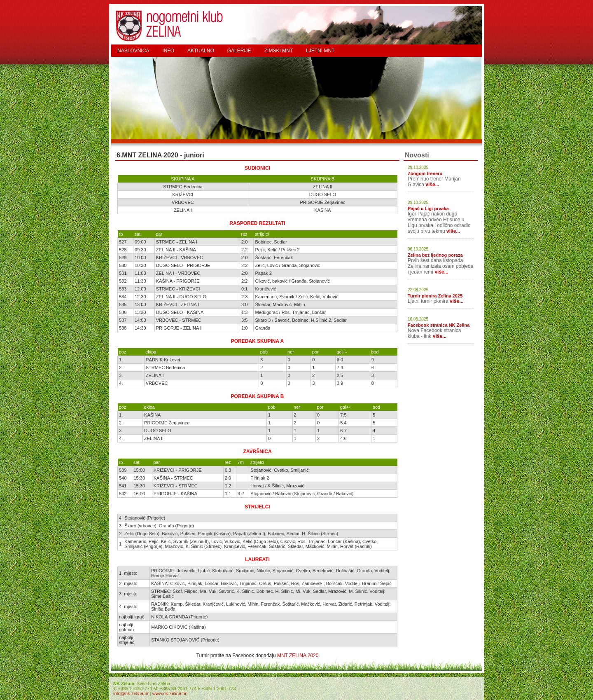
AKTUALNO (201, 51)
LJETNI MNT (320, 51)
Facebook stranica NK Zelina (439, 325)
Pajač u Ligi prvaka (428, 208)
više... (432, 185)
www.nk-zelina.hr (169, 693)
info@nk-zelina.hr (131, 693)
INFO (168, 51)
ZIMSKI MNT (279, 51)
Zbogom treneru (425, 173)
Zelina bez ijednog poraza (435, 255)
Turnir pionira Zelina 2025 (435, 296)
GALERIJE (239, 51)
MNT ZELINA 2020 (298, 656)
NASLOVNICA (133, 51)
